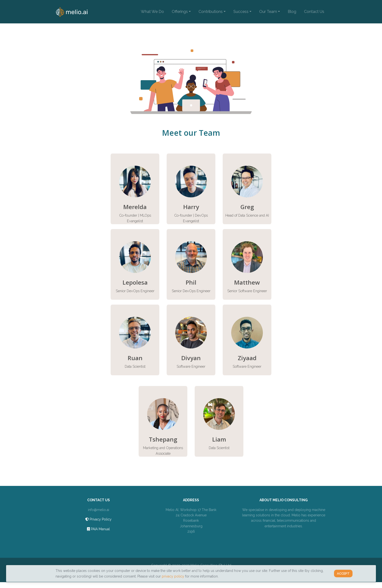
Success (241, 12)
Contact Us (314, 12)
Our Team (268, 12)
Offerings (180, 12)
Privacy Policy (98, 519)
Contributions (211, 12)
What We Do (152, 12)
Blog (292, 12)
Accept (343, 574)
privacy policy (173, 576)
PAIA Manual (98, 529)
